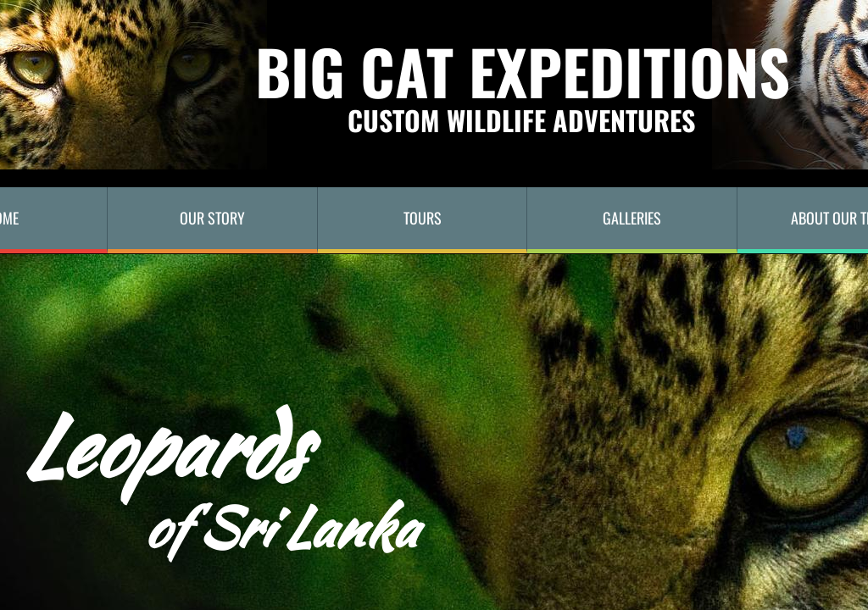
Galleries (632, 218)
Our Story (212, 218)
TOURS (423, 218)
